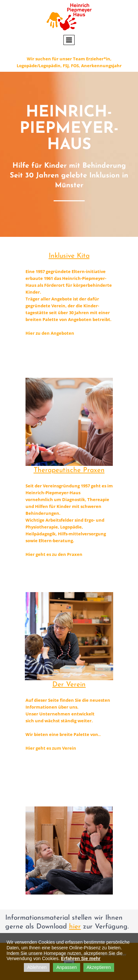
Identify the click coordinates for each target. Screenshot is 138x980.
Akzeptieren (99, 967)
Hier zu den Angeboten (50, 333)
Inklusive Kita (69, 256)
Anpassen (66, 967)
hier (75, 927)
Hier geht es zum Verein (51, 748)
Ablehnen (37, 967)
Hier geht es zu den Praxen (54, 554)
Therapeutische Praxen (69, 470)
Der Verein (69, 685)
